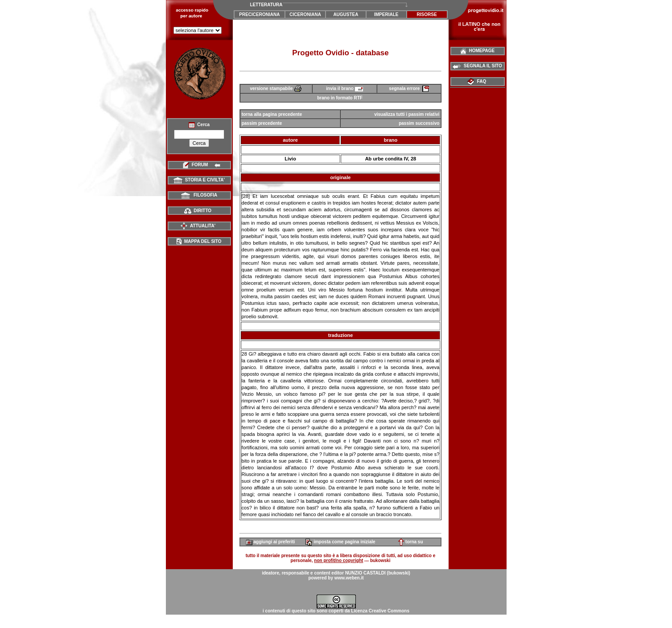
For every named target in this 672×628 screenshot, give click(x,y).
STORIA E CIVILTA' (199, 180)
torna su (410, 542)
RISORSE (427, 14)
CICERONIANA (305, 14)
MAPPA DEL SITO (199, 241)
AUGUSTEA (346, 14)
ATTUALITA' (198, 226)
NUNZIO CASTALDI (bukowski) (378, 573)
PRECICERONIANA (259, 14)
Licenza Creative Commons (380, 611)
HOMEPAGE (477, 51)
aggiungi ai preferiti (270, 542)
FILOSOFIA (199, 195)
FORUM (199, 165)
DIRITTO (198, 211)
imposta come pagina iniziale (340, 542)
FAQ (477, 81)
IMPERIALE (386, 14)
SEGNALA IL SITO (477, 66)
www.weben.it (349, 578)
